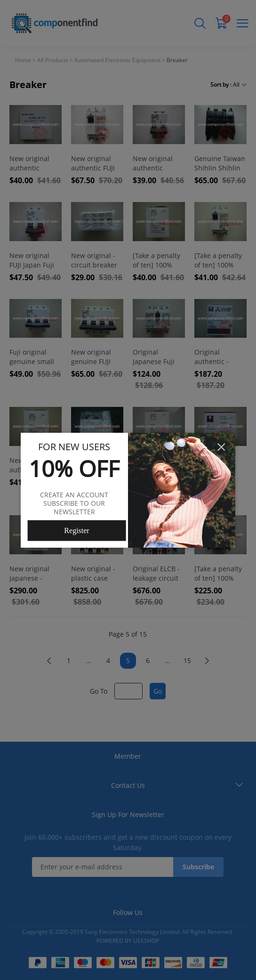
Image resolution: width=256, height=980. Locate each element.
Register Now (76, 534)
